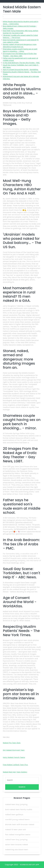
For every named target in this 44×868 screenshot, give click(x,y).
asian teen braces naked (17, 845)
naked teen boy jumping (16, 804)
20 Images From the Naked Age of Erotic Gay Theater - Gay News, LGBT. (20, 55)
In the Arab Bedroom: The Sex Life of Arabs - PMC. (21, 63)
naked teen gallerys (14, 814)
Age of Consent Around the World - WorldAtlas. (21, 70)
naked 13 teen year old (15, 829)
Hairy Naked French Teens (14, 757)
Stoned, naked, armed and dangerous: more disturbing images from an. (20, 46)
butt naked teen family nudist (19, 809)
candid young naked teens (17, 819)
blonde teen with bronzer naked (20, 824)
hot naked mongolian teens (18, 835)
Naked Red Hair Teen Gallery (15, 772)
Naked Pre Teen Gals (12, 743)
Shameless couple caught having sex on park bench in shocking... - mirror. (20, 50)
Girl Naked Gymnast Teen (14, 750)
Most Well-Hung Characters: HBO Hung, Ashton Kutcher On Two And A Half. (21, 32)
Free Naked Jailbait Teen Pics (15, 765)
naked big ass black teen (17, 850)
